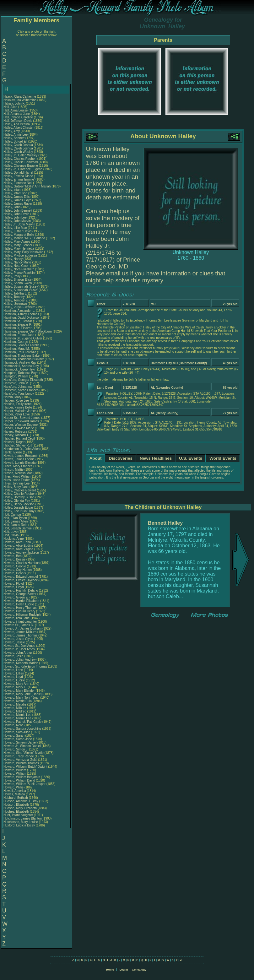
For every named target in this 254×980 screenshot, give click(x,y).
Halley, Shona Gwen (18, 283)
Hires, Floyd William (17, 476)
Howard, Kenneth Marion (21, 663)
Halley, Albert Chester (19, 128)
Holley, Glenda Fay (17, 501)
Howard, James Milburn (20, 632)
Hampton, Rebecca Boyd (21, 373)
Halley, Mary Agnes (17, 242)
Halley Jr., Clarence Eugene (23, 169)
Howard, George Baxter (20, 594)
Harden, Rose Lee (16, 401)
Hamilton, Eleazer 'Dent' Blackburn (28, 331)
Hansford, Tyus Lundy (19, 394)
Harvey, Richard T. (16, 435)
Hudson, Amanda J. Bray (21, 801)
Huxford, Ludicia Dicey (19, 825)
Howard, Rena (14, 725)
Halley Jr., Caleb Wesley (20, 155)
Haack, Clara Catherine (20, 97)
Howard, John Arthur (18, 653)
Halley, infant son (16, 193)
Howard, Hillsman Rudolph (22, 615)
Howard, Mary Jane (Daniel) (23, 694)
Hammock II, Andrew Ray (21, 366)
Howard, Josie (14, 656)
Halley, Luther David (17, 231)
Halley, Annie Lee (16, 135)
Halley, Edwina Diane (18, 176)
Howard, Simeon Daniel (20, 742)
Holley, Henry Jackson (19, 504)
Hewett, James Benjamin (21, 456)
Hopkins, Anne (14, 539)
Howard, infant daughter (21, 622)
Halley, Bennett (14, 138)
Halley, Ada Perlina (17, 124)
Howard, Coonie (15, 566)
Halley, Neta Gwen (16, 266)
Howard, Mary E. (15, 687)
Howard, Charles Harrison (22, 563)
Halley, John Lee (15, 217)
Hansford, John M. (16, 383)
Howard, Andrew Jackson (21, 552)
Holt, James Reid (15, 525)
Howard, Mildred (15, 711)
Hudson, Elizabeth (17, 805)
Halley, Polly (12, 276)
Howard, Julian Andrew (19, 660)
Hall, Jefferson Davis (18, 121)
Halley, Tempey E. (16, 300)
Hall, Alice (11, 107)
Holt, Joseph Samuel (18, 528)
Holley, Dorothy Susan (19, 497)
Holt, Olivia (11, 535)
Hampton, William (16, 376)
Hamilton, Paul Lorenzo (20, 352)
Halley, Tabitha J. (15, 293)
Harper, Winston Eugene (21, 425)
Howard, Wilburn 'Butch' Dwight (25, 767)
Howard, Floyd (14, 584)
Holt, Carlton (13, 514)
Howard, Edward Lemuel (21, 577)
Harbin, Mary (13, 397)
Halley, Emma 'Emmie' (19, 179)
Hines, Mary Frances (18, 466)
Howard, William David (19, 780)
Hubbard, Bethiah (16, 798)
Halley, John (12, 207)
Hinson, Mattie (14, 470)
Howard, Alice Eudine (18, 546)
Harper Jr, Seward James (21, 421)
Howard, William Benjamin (22, 777)
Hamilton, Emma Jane (19, 335)
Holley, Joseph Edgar (18, 508)
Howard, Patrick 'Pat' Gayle (22, 722)
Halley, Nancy (14, 259)
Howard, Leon (14, 670)
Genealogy (139, 970)
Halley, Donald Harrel (18, 173)
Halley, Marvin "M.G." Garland (24, 238)
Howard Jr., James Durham (22, 628)
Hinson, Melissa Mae (18, 473)
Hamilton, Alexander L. (19, 311)
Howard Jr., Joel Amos (19, 649)
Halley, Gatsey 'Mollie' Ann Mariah (27, 186)
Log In (124, 970)
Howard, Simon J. (16, 749)
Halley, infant (13, 190)
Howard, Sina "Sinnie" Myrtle (24, 753)
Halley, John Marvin (17, 221)
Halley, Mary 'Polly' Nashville (23, 252)
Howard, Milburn (15, 708)
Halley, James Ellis (16, 197)
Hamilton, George (16, 342)
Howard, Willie (14, 787)
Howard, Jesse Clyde (18, 639)
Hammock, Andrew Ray (20, 363)
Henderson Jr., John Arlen (22, 449)
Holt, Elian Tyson (15, 518)
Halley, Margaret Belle (19, 235)
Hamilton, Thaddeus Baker (22, 356)
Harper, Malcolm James (20, 411)
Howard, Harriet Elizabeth (21, 601)
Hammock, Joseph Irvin (20, 369)
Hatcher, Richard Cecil (19, 439)
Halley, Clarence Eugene (21, 166)
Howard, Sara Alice (17, 732)
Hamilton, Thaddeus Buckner (24, 359)
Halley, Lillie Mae (15, 228)
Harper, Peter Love (17, 414)
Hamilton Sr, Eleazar (18, 321)
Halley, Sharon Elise (17, 280)
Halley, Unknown (16, 304)
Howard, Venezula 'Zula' (21, 760)
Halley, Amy (12, 131)
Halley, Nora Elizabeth (19, 269)
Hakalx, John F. (14, 103)
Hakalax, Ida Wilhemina (20, 100)
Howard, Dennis (15, 573)
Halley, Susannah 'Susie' (21, 290)
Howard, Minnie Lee (17, 715)
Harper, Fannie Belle (18, 407)
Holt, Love (11, 532)
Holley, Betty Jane (16, 487)
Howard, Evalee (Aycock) (21, 580)
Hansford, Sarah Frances (21, 390)
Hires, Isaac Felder (17, 480)
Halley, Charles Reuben (20, 159)
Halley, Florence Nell (18, 183)
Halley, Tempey (14, 297)
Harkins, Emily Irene (17, 404)
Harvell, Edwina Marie (19, 428)
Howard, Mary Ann (16, 684)
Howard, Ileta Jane (16, 618)
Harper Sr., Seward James (22, 418)
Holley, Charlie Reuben (19, 494)
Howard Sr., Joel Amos (19, 646)
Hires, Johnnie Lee (16, 483)
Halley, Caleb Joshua (18, 145)
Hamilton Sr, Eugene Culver (23, 338)
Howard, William (15, 770)
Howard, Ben (13, 556)
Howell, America (15, 791)
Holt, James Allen (16, 521)
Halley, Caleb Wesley (18, 152)
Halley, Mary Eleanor (18, 245)
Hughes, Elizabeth (17, 812)
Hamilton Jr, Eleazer (18, 328)
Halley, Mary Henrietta (19, 249)
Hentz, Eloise (13, 452)
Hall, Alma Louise (16, 110)
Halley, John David (16, 214)
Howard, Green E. (16, 597)
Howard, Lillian (14, 673)
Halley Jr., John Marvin (19, 224)
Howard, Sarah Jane (18, 739)
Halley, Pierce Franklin (19, 273)
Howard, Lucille (15, 680)
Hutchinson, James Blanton (23, 818)
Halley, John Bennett (18, 211)
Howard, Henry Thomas (20, 608)
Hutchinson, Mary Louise (21, 822)
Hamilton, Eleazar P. (18, 325)
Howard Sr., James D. (19, 625)
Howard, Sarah (14, 736)
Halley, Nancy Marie (17, 262)
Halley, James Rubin (18, 204)
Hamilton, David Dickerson (22, 318)
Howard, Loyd (14, 677)
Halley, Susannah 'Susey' (22, 287)
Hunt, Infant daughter (19, 815)
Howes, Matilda (15, 794)
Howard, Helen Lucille (19, 604)
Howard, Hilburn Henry (19, 611)
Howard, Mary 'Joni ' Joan (21, 698)
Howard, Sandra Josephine (22, 729)
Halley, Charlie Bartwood (21, 162)
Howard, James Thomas (20, 635)
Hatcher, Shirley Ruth (18, 445)
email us (117, 273)
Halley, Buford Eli (15, 141)
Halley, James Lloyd (17, 200)
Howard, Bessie (15, 559)
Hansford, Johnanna (18, 387)
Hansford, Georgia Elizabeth (23, 380)
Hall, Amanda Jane (17, 114)
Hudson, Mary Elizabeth (20, 808)
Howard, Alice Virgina (18, 549)
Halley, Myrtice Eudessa (20, 255)
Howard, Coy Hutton (18, 570)
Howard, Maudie (15, 704)
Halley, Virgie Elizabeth (19, 307)
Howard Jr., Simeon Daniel (22, 746)
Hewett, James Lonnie (19, 459)
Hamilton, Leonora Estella (22, 345)
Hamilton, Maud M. (17, 349)
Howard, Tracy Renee (19, 756)
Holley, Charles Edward (20, 490)
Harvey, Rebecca (16, 432)
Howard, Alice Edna (17, 542)
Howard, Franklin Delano (21, 590)
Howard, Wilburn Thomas (21, 763)
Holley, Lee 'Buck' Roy (19, 511)
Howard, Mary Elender (19, 691)
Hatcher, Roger (14, 442)
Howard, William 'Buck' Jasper (24, 784)
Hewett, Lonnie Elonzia (19, 463)
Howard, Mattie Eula (18, 701)
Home (110, 970)
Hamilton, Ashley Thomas (21, 314)
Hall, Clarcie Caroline (18, 117)
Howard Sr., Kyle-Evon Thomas (25, 666)
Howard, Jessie (15, 642)
